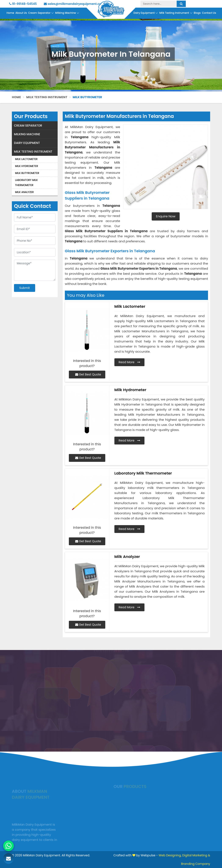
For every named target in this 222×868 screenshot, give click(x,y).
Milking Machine (67, 13)
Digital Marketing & (196, 855)
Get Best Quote (88, 374)
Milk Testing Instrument (176, 13)
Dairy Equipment (146, 13)
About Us (21, 13)
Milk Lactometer (26, 159)
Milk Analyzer (24, 192)
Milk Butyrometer (27, 173)
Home (10, 13)
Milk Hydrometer (27, 166)
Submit (25, 288)
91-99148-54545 (23, 4)
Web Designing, (170, 855)
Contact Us (209, 13)
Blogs (197, 13)
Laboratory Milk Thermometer (26, 183)
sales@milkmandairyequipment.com (74, 4)
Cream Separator (41, 13)
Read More (130, 362)
